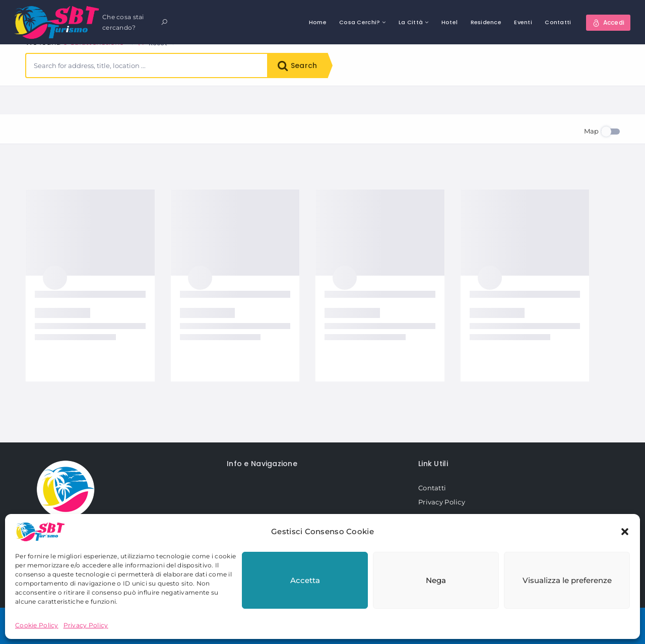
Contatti (558, 22)
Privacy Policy (86, 625)
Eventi (523, 22)
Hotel (449, 22)
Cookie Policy (37, 625)
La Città (411, 22)
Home (318, 22)
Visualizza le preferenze (567, 580)
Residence (486, 22)
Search (297, 66)
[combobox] (147, 66)
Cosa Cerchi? (360, 22)
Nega (436, 580)
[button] (625, 532)
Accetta (305, 580)
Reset (153, 101)
